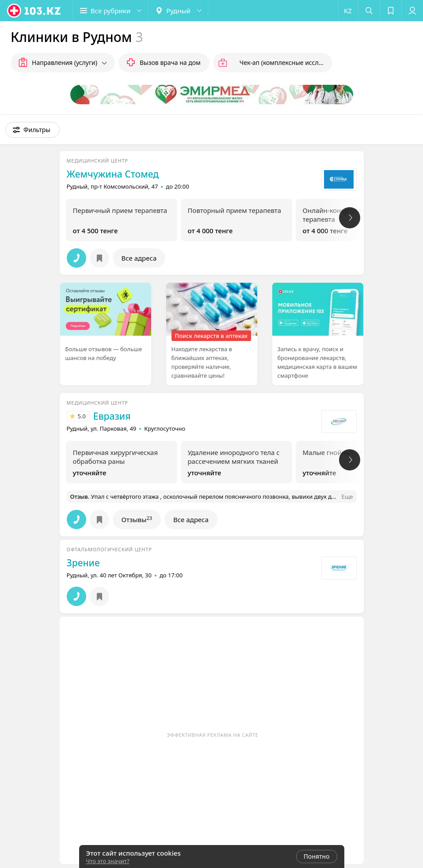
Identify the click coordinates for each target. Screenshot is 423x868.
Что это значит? (108, 861)
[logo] (34, 11)
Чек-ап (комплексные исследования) (286, 63)
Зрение (83, 563)
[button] (111, 11)
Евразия (112, 416)
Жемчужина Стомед (113, 174)
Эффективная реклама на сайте (213, 735)
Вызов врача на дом (170, 63)
